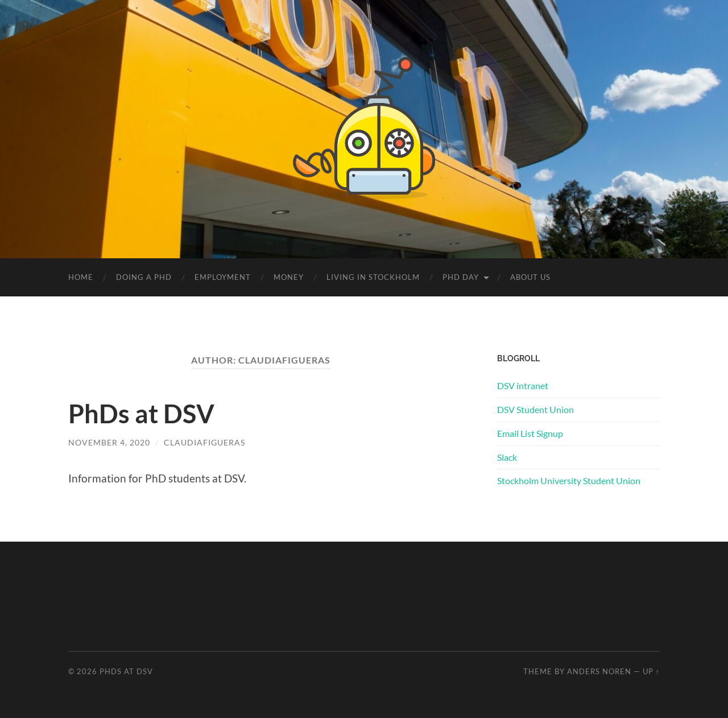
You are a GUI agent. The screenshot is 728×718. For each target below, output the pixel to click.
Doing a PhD (144, 277)
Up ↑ (651, 671)
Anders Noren (599, 671)
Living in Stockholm (373, 277)
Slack (507, 457)
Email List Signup (530, 433)
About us (530, 277)
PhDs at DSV (141, 414)
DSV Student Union (535, 409)
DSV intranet (523, 385)
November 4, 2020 (109, 442)
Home (81, 277)
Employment (223, 277)
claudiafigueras (204, 442)
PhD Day (461, 277)
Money (289, 277)
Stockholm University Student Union (569, 480)
